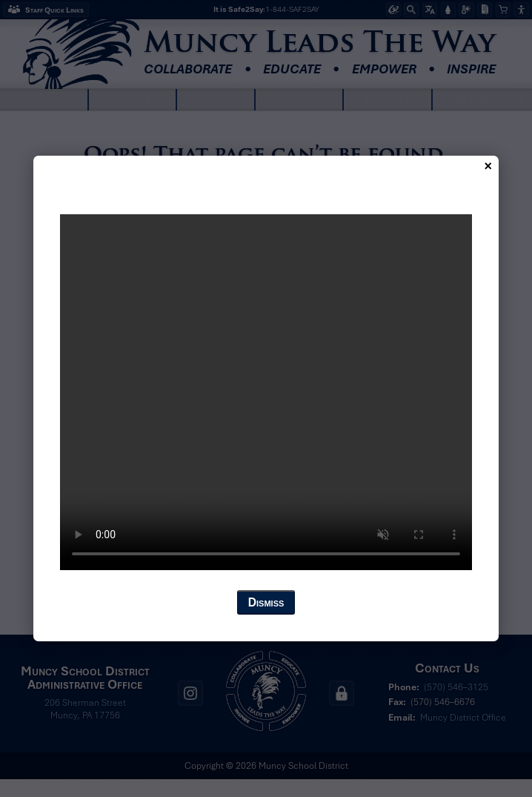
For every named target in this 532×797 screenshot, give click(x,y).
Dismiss (266, 602)
